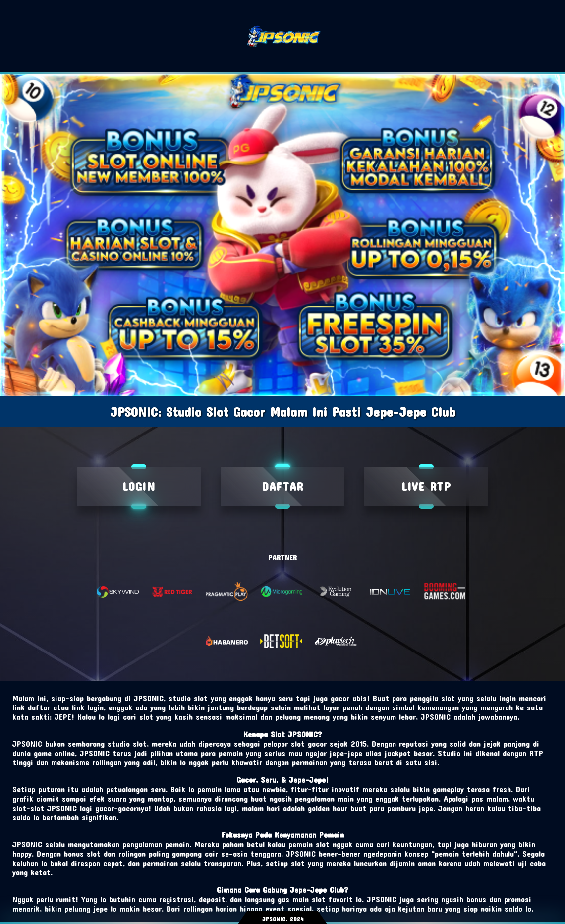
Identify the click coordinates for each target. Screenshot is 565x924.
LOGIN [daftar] (139, 487)
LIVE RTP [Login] (426, 487)
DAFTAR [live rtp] (282, 487)
